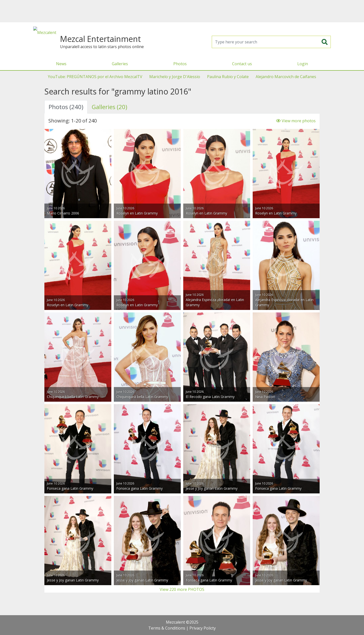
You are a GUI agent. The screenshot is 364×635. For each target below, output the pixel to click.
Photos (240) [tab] (66, 107)
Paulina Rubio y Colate (228, 77)
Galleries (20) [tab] (109, 107)
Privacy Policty (203, 628)
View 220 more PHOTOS (182, 589)
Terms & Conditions (167, 628)
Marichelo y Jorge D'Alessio (175, 77)
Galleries (120, 64)
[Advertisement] (182, 11)
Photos (180, 64)
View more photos (296, 121)
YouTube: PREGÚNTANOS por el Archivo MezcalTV (95, 77)
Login (303, 64)
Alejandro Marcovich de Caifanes (286, 77)
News (61, 64)
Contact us (242, 64)
